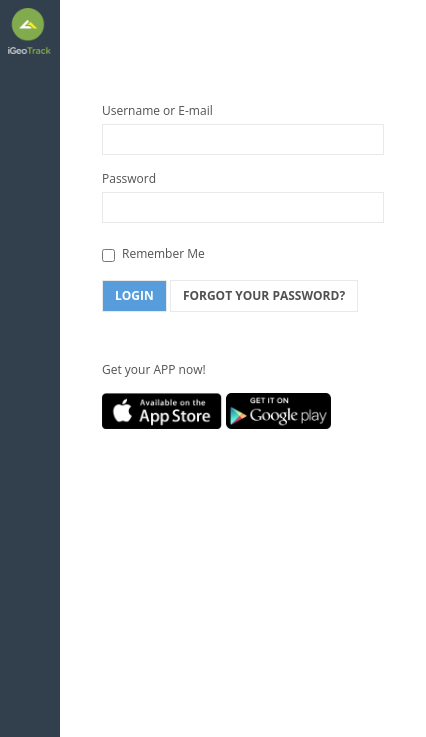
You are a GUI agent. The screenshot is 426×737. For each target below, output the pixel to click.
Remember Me (153, 253)
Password (129, 178)
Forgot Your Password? (264, 295)
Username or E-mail (157, 110)
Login (134, 295)
